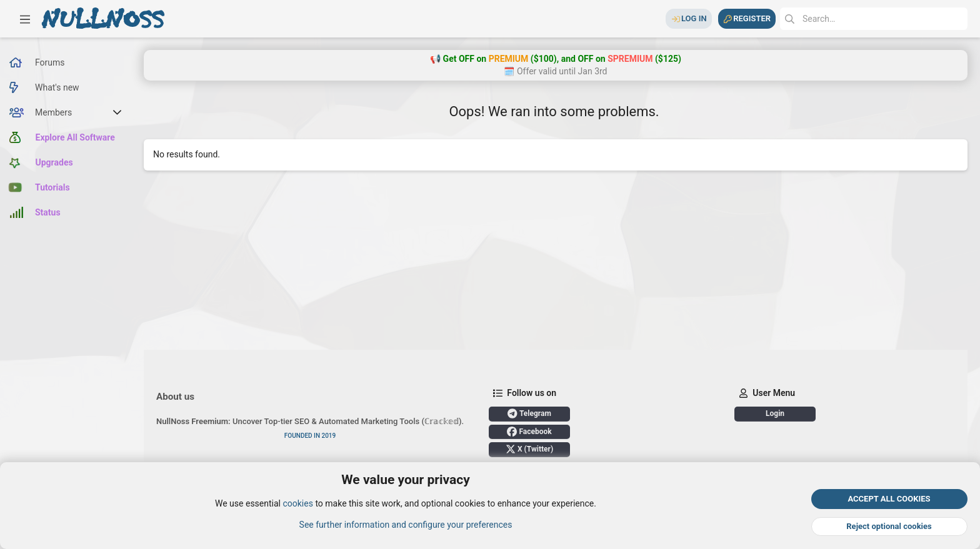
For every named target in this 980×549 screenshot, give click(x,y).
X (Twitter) (529, 449)
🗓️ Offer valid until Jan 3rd (555, 71)
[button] (25, 19)
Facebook (529, 432)
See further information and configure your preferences (406, 525)
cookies (297, 504)
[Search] (874, 19)
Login (775, 413)
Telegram (529, 413)
